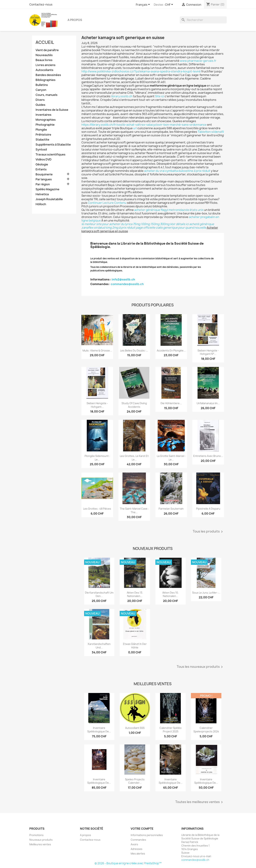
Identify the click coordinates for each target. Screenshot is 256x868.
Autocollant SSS (135, 728)
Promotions (36, 835)
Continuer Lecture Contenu (107, 203)
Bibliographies (46, 80)
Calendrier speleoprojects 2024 (206, 730)
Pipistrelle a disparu (208, 509)
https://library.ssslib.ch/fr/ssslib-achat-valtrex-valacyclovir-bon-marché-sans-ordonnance (144, 125)
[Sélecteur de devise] (170, 5)
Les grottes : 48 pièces (97, 509)
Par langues (44, 179)
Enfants (41, 169)
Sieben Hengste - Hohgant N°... (208, 352)
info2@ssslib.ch (123, 279)
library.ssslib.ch (122, 96)
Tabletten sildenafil (211, 132)
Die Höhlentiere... (171, 403)
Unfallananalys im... (208, 403)
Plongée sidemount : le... (97, 458)
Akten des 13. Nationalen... (135, 594)
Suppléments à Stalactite (53, 145)
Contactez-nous (41, 4)
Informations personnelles (147, 835)
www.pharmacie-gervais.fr (198, 61)
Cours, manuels (46, 95)
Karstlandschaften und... (99, 646)
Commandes (138, 840)
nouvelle (200, 228)
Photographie (45, 125)
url (135, 128)
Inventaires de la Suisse (52, 110)
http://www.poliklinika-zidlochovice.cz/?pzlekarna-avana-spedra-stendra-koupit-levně (141, 71)
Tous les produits (208, 532)
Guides (40, 105)
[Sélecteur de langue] (143, 5)
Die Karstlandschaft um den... (99, 594)
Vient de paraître (47, 50)
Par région (43, 184)
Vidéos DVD (44, 159)
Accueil (45, 42)
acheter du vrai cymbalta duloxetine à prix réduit (177, 171)
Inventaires (43, 115)
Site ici (160, 96)
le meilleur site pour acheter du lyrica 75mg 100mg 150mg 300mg (125, 224)
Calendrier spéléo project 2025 (170, 730)
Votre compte (142, 829)
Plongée (41, 130)
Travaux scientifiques (50, 155)
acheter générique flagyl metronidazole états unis (169, 210)
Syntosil (41, 150)
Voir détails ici (179, 224)
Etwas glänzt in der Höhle (135, 646)
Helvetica (42, 194)
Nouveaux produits (41, 840)
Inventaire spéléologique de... (99, 730)
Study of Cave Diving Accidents (134, 405)
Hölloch (41, 204)
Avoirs (134, 844)
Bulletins (42, 85)
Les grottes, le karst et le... (134, 458)
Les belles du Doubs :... (134, 350)
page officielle (146, 228)
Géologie (42, 164)
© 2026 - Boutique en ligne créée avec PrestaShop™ (128, 863)
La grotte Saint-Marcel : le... (171, 458)
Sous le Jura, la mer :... (206, 593)
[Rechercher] (203, 20)
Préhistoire (43, 135)
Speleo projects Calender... (135, 781)
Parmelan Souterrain (171, 509)
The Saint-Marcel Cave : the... (134, 510)
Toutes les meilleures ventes (200, 802)
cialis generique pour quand (175, 228)
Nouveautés (44, 55)
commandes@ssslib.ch (127, 284)
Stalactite (42, 140)
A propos (75, 20)
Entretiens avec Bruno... (208, 456)
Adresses (137, 849)
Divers (40, 100)
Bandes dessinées (48, 75)
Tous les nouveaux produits (200, 667)
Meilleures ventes (40, 844)
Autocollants (44, 70)
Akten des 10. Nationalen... (170, 594)
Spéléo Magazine (47, 189)
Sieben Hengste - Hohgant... (97, 405)
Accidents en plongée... (171, 350)
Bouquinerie (44, 174)
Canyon (41, 90)
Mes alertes (138, 854)
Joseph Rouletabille (49, 199)
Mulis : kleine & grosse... (97, 350)
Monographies (46, 120)
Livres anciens (46, 65)
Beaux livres (44, 60)
